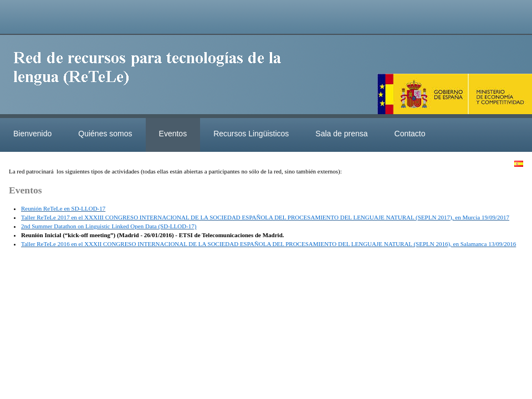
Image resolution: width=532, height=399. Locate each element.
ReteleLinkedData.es (152, 76)
